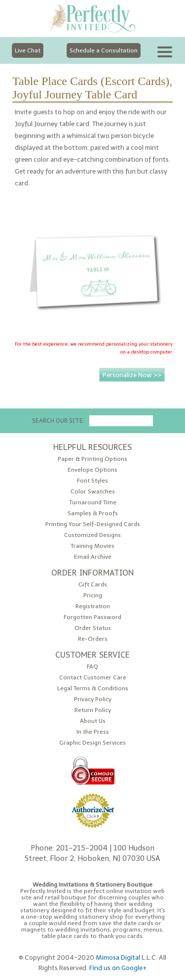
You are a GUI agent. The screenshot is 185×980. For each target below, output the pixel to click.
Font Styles (92, 481)
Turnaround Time (93, 503)
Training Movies (92, 546)
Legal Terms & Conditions (93, 689)
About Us (93, 721)
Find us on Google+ (118, 968)
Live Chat (28, 50)
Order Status (93, 628)
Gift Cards (93, 585)
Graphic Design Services (92, 743)
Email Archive (93, 557)
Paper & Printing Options (92, 459)
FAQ (92, 667)
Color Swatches (93, 492)
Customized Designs (92, 535)
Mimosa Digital (118, 957)
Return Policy (93, 710)
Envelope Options (92, 470)
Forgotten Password (92, 617)
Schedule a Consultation (104, 50)
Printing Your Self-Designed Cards (93, 524)
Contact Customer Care (93, 678)
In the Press (93, 732)
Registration (93, 606)
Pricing (93, 596)
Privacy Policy (93, 699)
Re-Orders (93, 639)
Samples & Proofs (93, 513)
